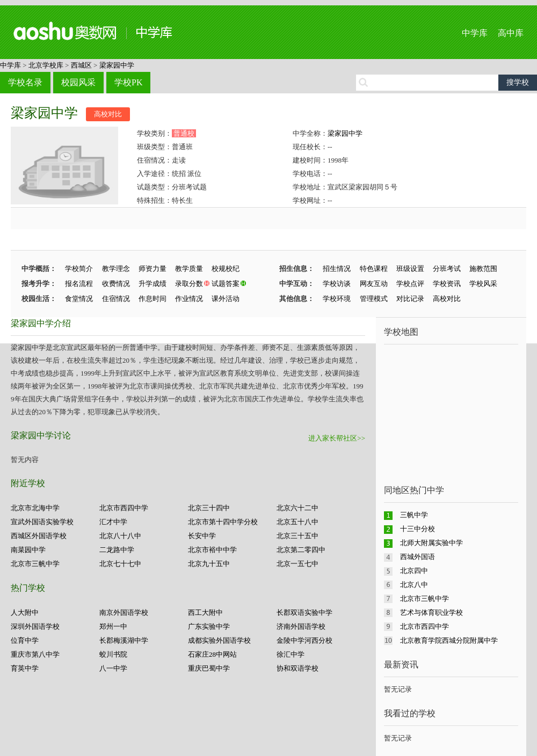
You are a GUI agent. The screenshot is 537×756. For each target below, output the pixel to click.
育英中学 (25, 668)
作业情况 (189, 299)
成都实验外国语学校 (219, 640)
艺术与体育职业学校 (431, 612)
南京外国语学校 (124, 612)
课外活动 (226, 299)
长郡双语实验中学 (304, 612)
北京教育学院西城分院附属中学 (449, 640)
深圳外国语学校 (35, 626)
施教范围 (483, 269)
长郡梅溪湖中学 (124, 640)
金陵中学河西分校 (304, 640)
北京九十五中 (209, 564)
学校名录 (25, 82)
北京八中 (414, 585)
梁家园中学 (117, 65)
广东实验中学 (209, 626)
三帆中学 (414, 515)
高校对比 (108, 114)
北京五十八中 (297, 522)
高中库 (511, 33)
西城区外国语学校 (39, 536)
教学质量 (189, 269)
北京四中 (414, 571)
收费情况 (116, 284)
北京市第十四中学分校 (223, 522)
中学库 (475, 33)
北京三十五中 (297, 536)
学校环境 (337, 299)
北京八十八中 (120, 536)
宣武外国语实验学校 (42, 522)
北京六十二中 (297, 508)
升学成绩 (153, 284)
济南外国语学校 (301, 626)
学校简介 (79, 269)
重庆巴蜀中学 (209, 668)
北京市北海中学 (35, 508)
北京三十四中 (209, 508)
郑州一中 (113, 626)
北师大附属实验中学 (431, 543)
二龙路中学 (117, 550)
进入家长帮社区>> (337, 438)
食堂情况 (79, 299)
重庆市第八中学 (35, 654)
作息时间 (153, 299)
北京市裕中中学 (212, 550)
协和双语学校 (297, 668)
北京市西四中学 (124, 508)
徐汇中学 (291, 654)
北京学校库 (46, 65)
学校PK (128, 82)
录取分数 (189, 284)
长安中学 (202, 536)
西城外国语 (418, 557)
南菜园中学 (28, 550)
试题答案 (226, 284)
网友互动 (374, 284)
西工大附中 (205, 612)
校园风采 (78, 82)
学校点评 (410, 284)
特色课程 (374, 269)
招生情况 (337, 269)
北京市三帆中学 (35, 564)
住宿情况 (116, 299)
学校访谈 (337, 284)
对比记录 (410, 299)
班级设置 (410, 269)
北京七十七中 (120, 564)
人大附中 (25, 612)
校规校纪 (226, 269)
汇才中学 (113, 522)
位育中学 (25, 640)
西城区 (81, 65)
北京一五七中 (297, 564)
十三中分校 (418, 529)
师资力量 (153, 269)
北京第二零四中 (301, 550)
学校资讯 (447, 284)
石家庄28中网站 (212, 654)
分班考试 (447, 269)
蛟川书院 (113, 654)
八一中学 (113, 668)
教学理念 (116, 269)
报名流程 (79, 284)
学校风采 (483, 284)
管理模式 (374, 299)
